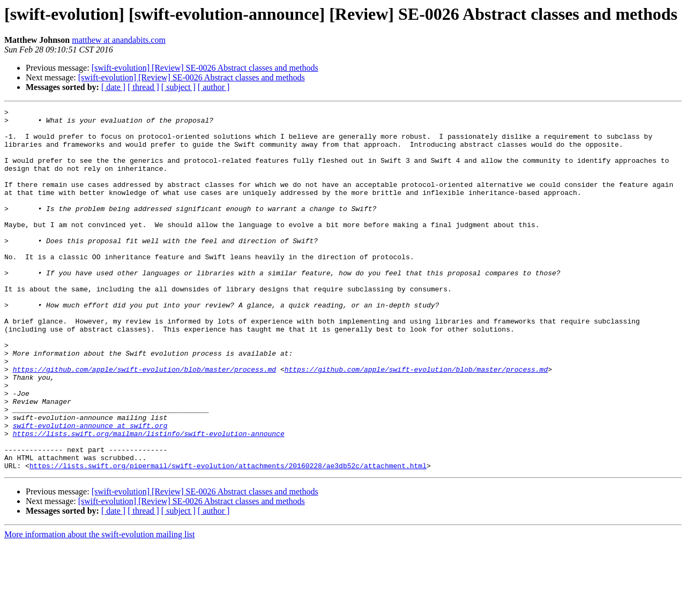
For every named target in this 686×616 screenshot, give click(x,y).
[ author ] (214, 87)
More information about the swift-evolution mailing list (100, 607)
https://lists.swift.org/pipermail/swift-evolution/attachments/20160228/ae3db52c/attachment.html (228, 538)
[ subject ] (178, 87)
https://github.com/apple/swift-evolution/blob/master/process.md (144, 422)
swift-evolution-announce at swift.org (90, 490)
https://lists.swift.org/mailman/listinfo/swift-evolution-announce (149, 499)
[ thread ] (143, 87)
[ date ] (113, 87)
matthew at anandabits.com (119, 40)
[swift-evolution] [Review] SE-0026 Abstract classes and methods (205, 68)
